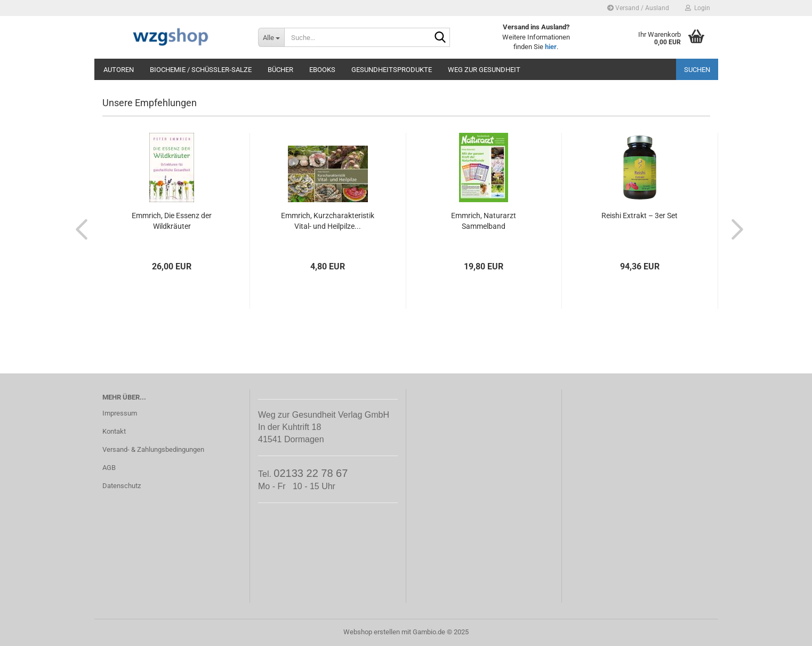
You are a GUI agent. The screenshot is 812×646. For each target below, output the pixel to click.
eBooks (322, 70)
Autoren (119, 70)
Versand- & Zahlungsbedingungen (153, 449)
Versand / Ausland (638, 8)
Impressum (120, 413)
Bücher (280, 70)
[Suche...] (271, 37)
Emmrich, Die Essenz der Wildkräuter (172, 221)
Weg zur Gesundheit (484, 70)
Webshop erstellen (372, 632)
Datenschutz (122, 486)
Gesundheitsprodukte (392, 70)
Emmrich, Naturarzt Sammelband (484, 221)
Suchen (697, 70)
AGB (109, 468)
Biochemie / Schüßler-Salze (201, 70)
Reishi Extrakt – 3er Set (640, 216)
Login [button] (698, 8)
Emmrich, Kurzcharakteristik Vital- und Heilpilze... (328, 221)
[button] (78, 229)
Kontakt (114, 431)
